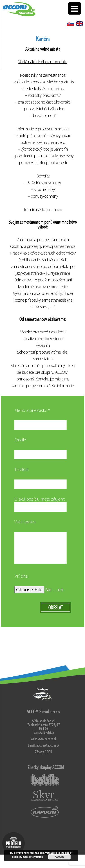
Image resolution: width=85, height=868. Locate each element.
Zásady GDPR (44, 752)
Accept (59, 857)
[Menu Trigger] (75, 8)
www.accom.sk (47, 739)
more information (33, 857)
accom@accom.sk (48, 746)
